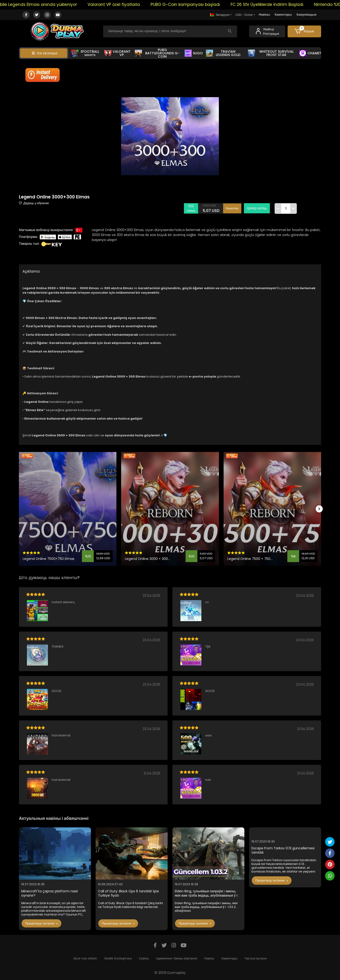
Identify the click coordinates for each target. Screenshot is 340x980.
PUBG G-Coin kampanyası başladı (194, 4)
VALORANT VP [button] (117, 53)
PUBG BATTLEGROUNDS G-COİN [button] (157, 53)
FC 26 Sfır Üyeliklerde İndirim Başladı (275, 4)
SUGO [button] (194, 53)
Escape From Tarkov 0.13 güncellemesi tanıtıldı (283, 850)
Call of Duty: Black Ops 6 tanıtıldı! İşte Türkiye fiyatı (128, 893)
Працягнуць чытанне (41, 923)
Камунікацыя (306, 15)
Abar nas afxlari (85, 958)
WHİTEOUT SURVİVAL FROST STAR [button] (271, 53)
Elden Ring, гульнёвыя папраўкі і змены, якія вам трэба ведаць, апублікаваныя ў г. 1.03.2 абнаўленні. (207, 893)
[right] (321, 509)
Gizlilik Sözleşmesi (118, 958)
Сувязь (144, 958)
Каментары (283, 15)
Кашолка (232, 208)
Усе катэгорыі (45, 53)
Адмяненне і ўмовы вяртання (177, 958)
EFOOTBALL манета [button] (85, 53)
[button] (304, 31)
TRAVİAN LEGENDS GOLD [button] (223, 53)
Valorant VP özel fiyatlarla (122, 4)
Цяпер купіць (257, 208)
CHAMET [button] (310, 53)
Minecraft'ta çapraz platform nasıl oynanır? (49, 893)
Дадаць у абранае (34, 203)
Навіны (264, 15)
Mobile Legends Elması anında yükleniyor (44, 4)
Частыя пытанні (255, 958)
